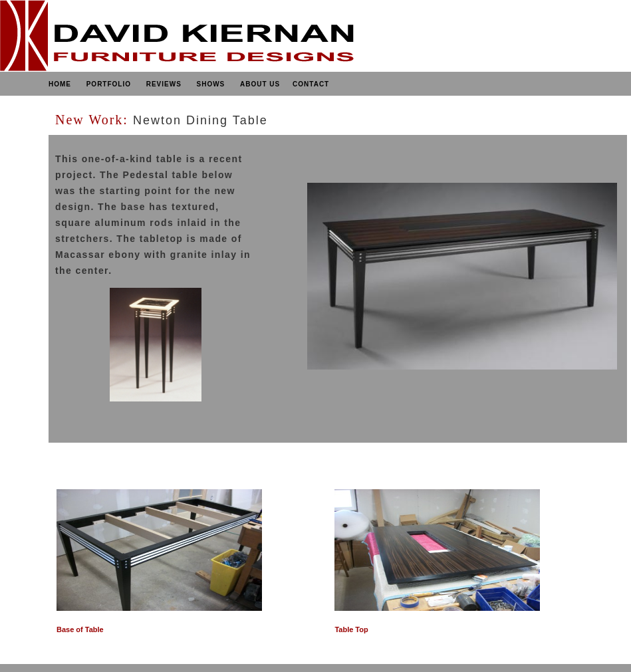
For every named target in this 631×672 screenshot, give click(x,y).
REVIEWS (164, 84)
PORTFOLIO (107, 84)
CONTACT (311, 84)
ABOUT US (260, 84)
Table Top (351, 629)
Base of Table (80, 629)
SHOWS (210, 84)
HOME (60, 84)
